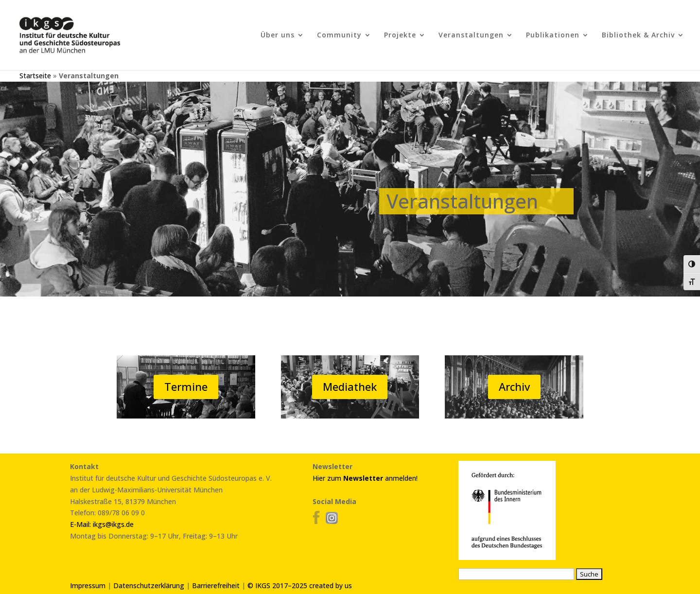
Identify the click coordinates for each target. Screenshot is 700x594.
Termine (186, 386)
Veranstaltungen (471, 35)
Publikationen (553, 35)
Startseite (35, 76)
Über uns (278, 35)
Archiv (514, 386)
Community (339, 35)
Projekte (400, 35)
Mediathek (350, 386)
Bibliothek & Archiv (638, 35)
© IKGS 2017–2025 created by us (300, 585)
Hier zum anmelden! (365, 478)
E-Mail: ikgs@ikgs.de (102, 524)
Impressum (88, 585)
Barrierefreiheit (216, 585)
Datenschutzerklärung (149, 585)
